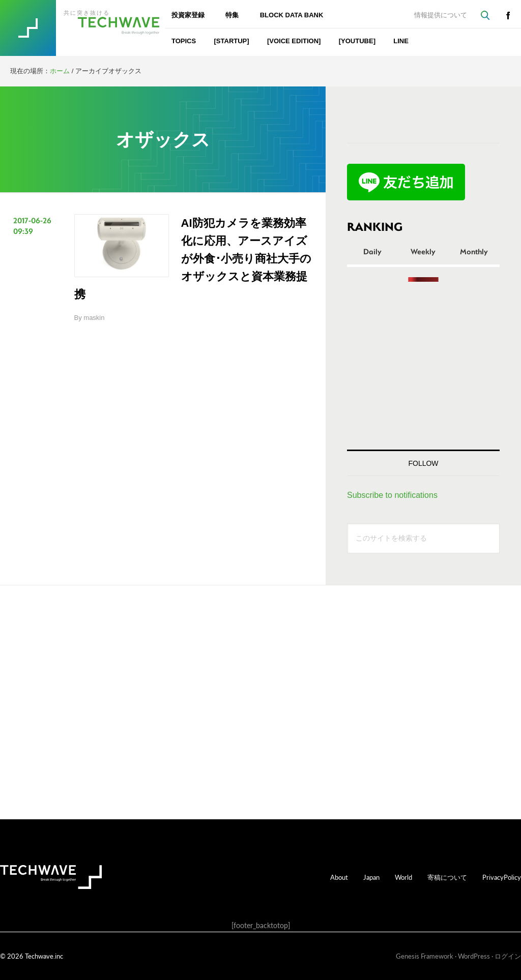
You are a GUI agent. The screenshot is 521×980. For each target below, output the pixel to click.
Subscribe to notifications (392, 495)
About (339, 877)
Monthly (474, 251)
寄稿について (447, 877)
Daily (372, 251)
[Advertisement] (423, 366)
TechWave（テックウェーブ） (98, 28)
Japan (371, 877)
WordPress (474, 956)
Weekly (423, 251)
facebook (508, 15)
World (403, 877)
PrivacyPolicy (502, 877)
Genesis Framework (425, 956)
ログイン (508, 956)
